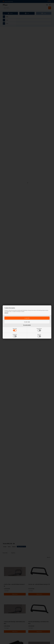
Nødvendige (15, 330)
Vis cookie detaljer (27, 325)
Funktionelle (15, 336)
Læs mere (6, 313)
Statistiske (39, 336)
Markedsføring (39, 330)
